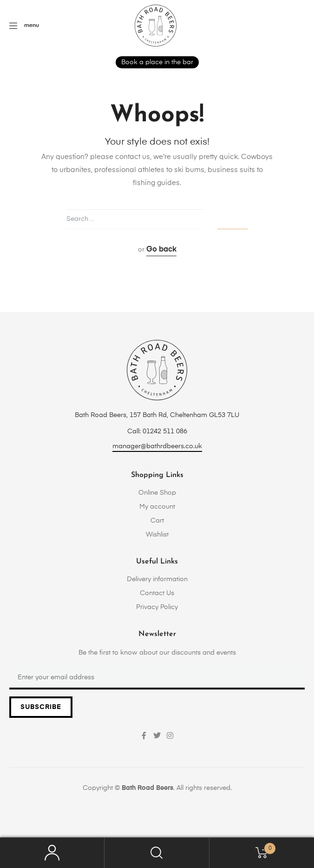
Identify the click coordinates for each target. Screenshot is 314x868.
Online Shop (157, 493)
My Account (52, 853)
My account (157, 507)
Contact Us (157, 593)
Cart (157, 521)
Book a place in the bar (157, 62)
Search (157, 853)
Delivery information (157, 579)
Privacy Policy (157, 607)
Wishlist (157, 535)
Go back (161, 250)
